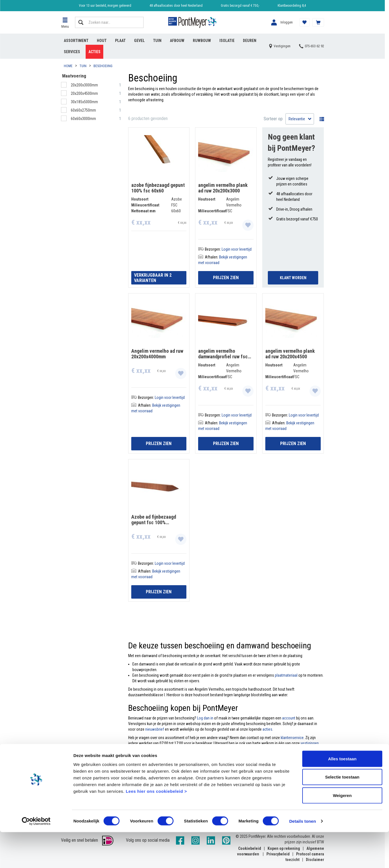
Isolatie (227, 41)
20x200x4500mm (85, 93)
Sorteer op (273, 119)
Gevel (139, 41)
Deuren (250, 41)
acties (267, 729)
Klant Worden (293, 278)
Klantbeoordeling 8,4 (292, 6)
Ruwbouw (202, 41)
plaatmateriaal (286, 675)
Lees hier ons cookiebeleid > (156, 827)
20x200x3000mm (85, 85)
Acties (94, 52)
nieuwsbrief (155, 729)
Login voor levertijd (237, 249)
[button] (65, 22)
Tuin (157, 41)
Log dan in (205, 718)
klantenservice (292, 738)
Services (72, 52)
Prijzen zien (226, 278)
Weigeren (342, 831)
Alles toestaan (342, 795)
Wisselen (320, 119)
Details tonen (302, 857)
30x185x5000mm (85, 102)
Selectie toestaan (342, 813)
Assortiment (76, 41)
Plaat (120, 41)
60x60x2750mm (84, 110)
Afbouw (177, 41)
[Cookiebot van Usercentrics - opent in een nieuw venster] (36, 857)
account (289, 718)
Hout (102, 41)
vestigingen (310, 743)
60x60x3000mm (84, 119)
